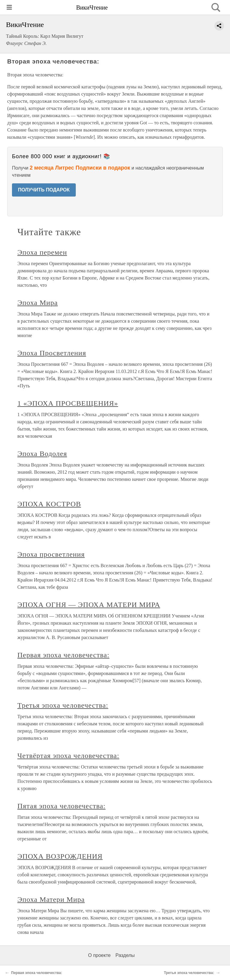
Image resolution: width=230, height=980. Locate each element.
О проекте (99, 955)
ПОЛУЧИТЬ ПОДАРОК (44, 190)
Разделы (125, 955)
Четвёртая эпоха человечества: (68, 756)
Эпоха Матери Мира (51, 899)
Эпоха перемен (42, 252)
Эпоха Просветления (52, 353)
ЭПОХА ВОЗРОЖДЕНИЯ (60, 856)
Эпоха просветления (51, 554)
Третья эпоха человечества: (63, 705)
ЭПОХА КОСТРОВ (49, 504)
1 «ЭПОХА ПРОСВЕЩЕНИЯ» (68, 403)
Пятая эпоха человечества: (61, 806)
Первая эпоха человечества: (63, 655)
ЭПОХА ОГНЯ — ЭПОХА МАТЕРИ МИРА (89, 605)
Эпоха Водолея (42, 454)
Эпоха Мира (38, 303)
